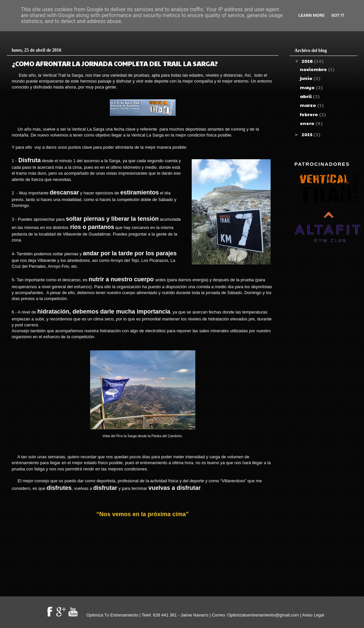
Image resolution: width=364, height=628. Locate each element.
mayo (308, 87)
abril (306, 96)
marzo (308, 105)
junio (307, 78)
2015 (307, 134)
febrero (309, 114)
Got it (338, 15)
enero (308, 123)
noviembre (314, 69)
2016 (308, 61)
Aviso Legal (313, 615)
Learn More (312, 15)
